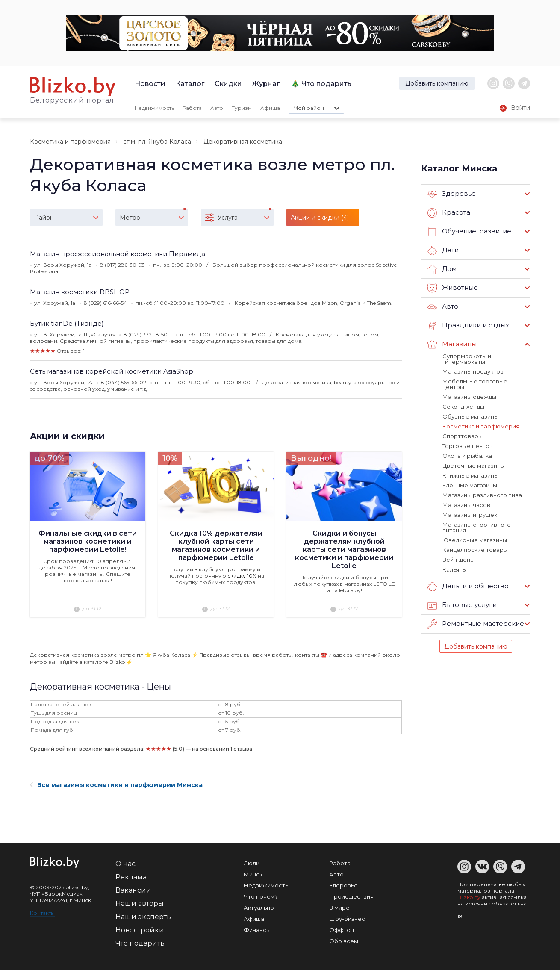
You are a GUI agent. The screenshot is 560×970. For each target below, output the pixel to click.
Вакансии (133, 890)
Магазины (452, 345)
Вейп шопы (458, 560)
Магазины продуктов (473, 371)
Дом (442, 269)
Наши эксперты (144, 917)
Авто (217, 108)
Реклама (131, 877)
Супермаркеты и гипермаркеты (467, 359)
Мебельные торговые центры (475, 384)
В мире (339, 908)
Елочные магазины (470, 485)
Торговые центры (468, 446)
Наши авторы (140, 904)
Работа (192, 108)
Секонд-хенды (463, 407)
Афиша (270, 108)
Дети (443, 251)
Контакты (42, 913)
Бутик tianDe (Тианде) (67, 323)
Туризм (242, 108)
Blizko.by (469, 897)
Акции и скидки (67, 436)
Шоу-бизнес (347, 919)
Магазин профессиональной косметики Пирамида (118, 254)
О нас (125, 864)
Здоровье (452, 194)
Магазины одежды (469, 397)
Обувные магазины (470, 416)
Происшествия (351, 896)
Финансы (257, 930)
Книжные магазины (470, 475)
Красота (449, 213)
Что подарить (326, 84)
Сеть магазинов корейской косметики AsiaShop (112, 371)
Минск (253, 874)
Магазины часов (466, 505)
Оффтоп (342, 930)
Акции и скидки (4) (320, 218)
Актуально (259, 908)
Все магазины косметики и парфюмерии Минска (116, 785)
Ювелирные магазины (475, 540)
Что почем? (261, 896)
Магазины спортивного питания (477, 527)
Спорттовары (463, 436)
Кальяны (455, 569)
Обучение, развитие (469, 232)
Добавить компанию (437, 83)
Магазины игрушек (470, 515)
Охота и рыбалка (467, 456)
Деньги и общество (468, 587)
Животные (453, 288)
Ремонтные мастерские (476, 624)
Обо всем (344, 941)
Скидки (228, 84)
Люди (252, 863)
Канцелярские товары (475, 550)
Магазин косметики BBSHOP (80, 292)
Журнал (267, 84)
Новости (150, 84)
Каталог (190, 84)
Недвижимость (154, 108)
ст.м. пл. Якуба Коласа (157, 142)
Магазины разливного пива (482, 495)
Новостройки (140, 930)
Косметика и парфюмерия (70, 142)
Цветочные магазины (474, 466)
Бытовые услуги (462, 605)
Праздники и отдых (468, 326)
